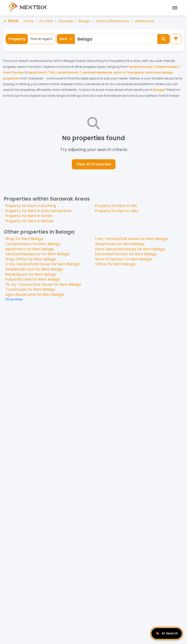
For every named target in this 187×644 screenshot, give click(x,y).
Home (29, 21)
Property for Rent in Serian (29, 216)
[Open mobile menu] (174, 8)
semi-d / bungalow (129, 72)
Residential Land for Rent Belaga (34, 269)
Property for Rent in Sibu (117, 211)
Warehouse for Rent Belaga (120, 244)
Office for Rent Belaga (115, 264)
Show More (14, 299)
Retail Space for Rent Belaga (31, 274)
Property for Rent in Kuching (31, 206)
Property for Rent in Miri (116, 206)
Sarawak (66, 21)
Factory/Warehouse (114, 21)
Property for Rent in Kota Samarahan (39, 211)
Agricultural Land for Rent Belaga (35, 295)
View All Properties (94, 164)
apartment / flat (42, 72)
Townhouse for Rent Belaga (30, 289)
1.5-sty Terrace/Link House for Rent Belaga (43, 284)
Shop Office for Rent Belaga (31, 259)
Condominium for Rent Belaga (33, 244)
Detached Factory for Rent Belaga (126, 254)
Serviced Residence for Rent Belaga (37, 254)
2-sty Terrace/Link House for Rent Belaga (42, 264)
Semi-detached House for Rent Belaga (130, 249)
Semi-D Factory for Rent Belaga (124, 259)
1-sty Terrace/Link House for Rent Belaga (131, 239)
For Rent (46, 21)
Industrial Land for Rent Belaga (33, 279)
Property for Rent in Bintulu (29, 221)
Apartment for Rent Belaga (30, 249)
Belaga (85, 21)
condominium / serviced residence (84, 72)
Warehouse (146, 21)
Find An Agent (41, 39)
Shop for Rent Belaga (24, 239)
